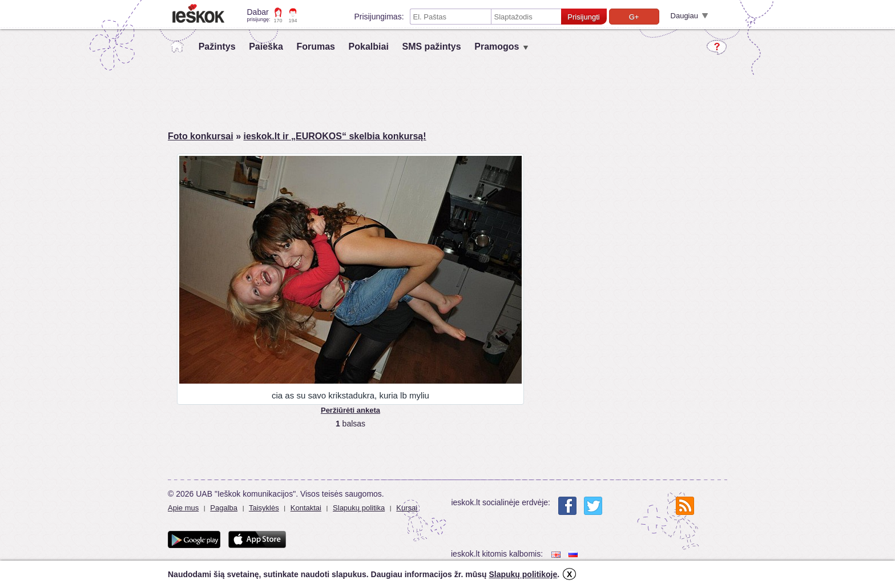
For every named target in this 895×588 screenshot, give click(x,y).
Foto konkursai (201, 136)
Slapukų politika (359, 508)
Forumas (316, 47)
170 (278, 21)
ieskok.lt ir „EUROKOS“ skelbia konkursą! (334, 136)
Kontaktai (306, 508)
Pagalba (224, 508)
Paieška (266, 47)
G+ (634, 17)
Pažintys (217, 47)
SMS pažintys (431, 47)
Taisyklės (264, 508)
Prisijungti (583, 17)
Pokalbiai (369, 47)
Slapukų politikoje (523, 574)
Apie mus (183, 508)
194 (293, 21)
